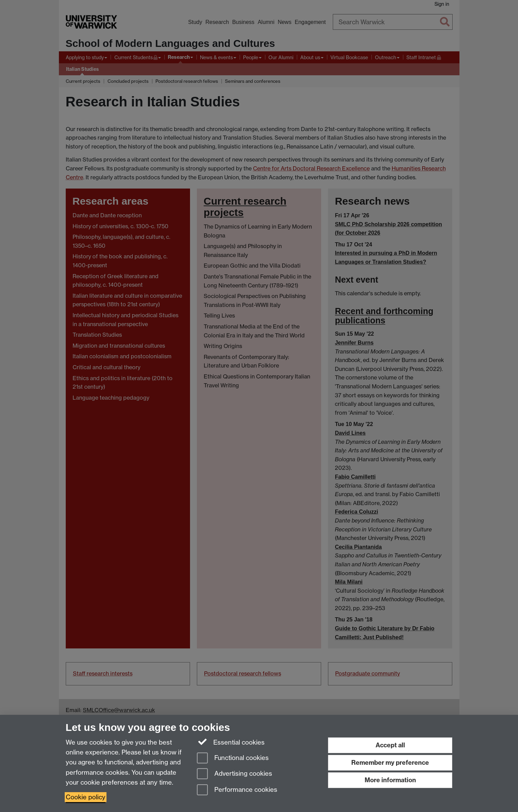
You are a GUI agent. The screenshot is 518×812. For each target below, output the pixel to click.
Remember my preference (390, 763)
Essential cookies (231, 742)
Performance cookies (237, 790)
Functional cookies (233, 758)
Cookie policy (86, 797)
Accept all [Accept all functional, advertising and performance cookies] (390, 745)
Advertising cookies (235, 774)
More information (390, 780)
